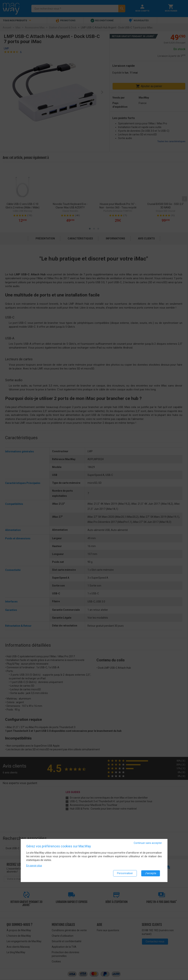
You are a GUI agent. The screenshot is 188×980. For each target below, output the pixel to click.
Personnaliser (125, 873)
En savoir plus (34, 866)
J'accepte (151, 873)
